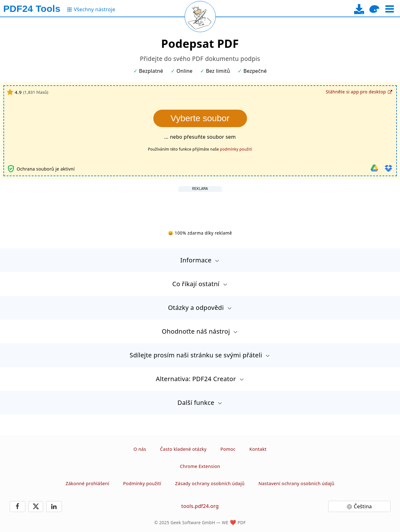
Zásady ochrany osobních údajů (210, 483)
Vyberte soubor (200, 118)
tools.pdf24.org (200, 506)
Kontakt (258, 449)
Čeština (363, 506)
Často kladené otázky (183, 449)
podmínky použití (236, 149)
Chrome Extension (200, 466)
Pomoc (228, 449)
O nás (140, 449)
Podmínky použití (142, 483)
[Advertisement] (200, 206)
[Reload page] (200, 17)
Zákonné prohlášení (87, 483)
